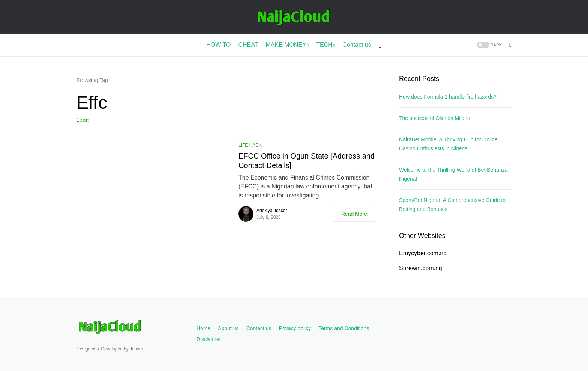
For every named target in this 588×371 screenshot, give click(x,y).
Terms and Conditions (344, 328)
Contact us (259, 328)
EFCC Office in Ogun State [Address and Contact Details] (307, 161)
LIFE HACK (250, 145)
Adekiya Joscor (272, 211)
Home (203, 328)
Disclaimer (209, 339)
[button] (489, 45)
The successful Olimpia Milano (435, 118)
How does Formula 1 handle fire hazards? (448, 97)
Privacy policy (295, 328)
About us (228, 328)
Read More (354, 214)
